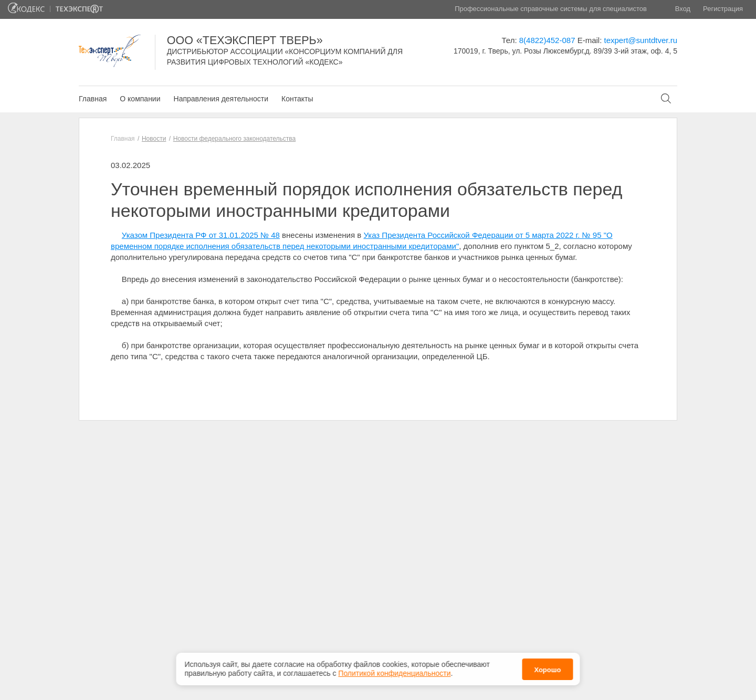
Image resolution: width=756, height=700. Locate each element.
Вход (683, 9)
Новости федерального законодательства (234, 139)
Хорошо (547, 668)
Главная (93, 99)
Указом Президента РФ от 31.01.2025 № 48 (201, 235)
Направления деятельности (221, 99)
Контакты (297, 99)
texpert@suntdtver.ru (641, 40)
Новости (154, 139)
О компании (140, 99)
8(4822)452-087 (547, 40)
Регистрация (723, 9)
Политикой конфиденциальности (394, 671)
